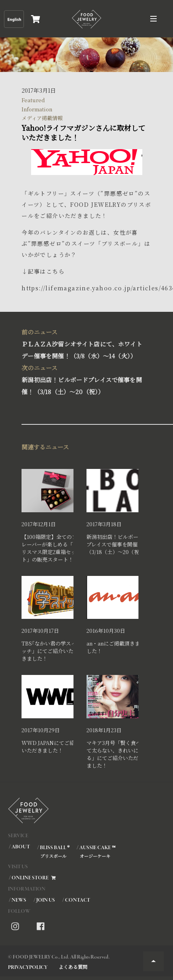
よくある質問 (73, 967)
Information (37, 109)
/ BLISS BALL (53, 852)
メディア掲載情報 (42, 118)
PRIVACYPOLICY (28, 967)
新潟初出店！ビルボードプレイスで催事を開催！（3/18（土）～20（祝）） (85, 379)
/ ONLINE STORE (33, 878)
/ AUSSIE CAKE (96, 852)
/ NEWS (18, 900)
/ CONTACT (76, 900)
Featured (33, 100)
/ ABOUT (19, 847)
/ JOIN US (44, 900)
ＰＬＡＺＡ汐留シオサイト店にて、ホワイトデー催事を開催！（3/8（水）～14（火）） (85, 343)
